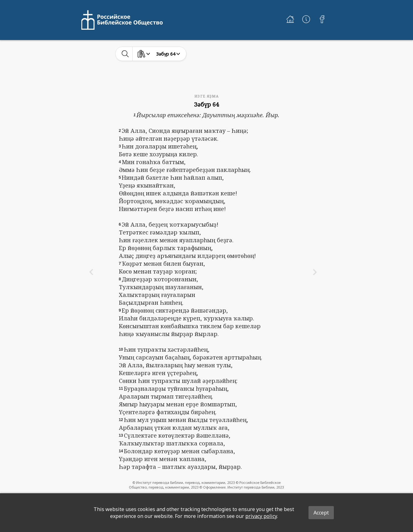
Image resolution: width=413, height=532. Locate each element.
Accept (321, 513)
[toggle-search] (125, 54)
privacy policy (261, 516)
